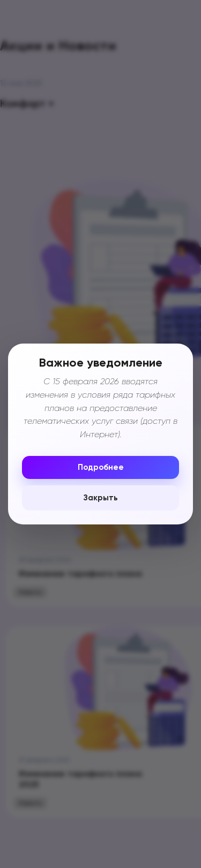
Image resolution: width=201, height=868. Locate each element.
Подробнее (101, 467)
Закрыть (101, 498)
